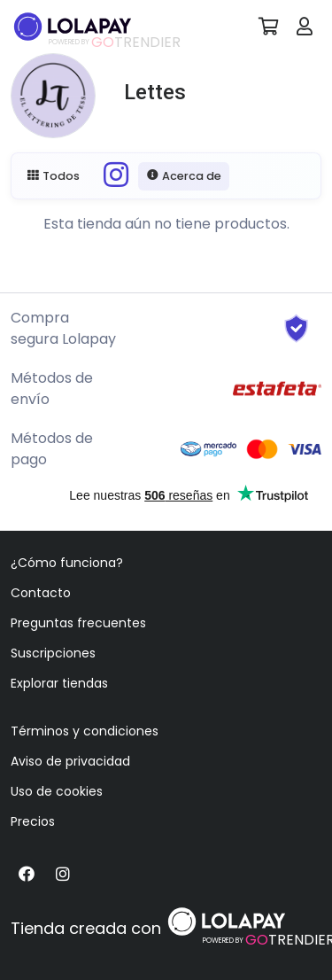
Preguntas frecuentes (78, 623)
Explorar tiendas (59, 683)
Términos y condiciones (85, 731)
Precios (33, 821)
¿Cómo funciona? (67, 563)
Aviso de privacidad (70, 761)
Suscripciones (53, 653)
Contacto (41, 593)
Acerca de (184, 176)
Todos (54, 176)
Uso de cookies (57, 791)
